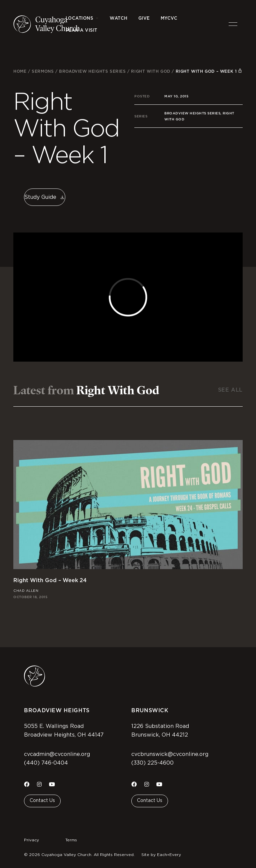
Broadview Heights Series (92, 71)
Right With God (150, 71)
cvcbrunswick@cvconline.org (170, 754)
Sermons (43, 71)
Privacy (31, 840)
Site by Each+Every (161, 855)
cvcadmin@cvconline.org (57, 754)
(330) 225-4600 (152, 763)
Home (20, 71)
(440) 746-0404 (46, 763)
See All (230, 390)
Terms (71, 840)
